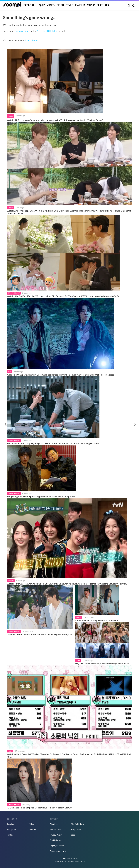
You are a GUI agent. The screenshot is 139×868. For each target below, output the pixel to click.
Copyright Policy (57, 846)
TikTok (31, 824)
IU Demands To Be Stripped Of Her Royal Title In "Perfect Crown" (40, 808)
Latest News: (32, 40)
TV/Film (11, 580)
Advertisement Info (58, 851)
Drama (11, 116)
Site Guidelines (77, 824)
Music (91, 5)
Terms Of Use (56, 829)
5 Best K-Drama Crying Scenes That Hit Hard (97, 620)
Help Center (76, 829)
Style (69, 5)
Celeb (60, 5)
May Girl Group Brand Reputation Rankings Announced (102, 664)
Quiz (42, 5)
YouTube (32, 829)
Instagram (12, 829)
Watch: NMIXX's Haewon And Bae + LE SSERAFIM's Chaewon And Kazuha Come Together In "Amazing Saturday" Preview (67, 584)
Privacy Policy (56, 835)
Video (51, 5)
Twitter (10, 835)
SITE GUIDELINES (47, 31)
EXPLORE (29, 5)
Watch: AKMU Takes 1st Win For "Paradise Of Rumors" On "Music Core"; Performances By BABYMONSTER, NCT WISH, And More (69, 756)
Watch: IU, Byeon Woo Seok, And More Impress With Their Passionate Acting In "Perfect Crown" (55, 120)
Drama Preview (14, 293)
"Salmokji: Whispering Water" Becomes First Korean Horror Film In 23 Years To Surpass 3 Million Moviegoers (60, 375)
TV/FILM (80, 5)
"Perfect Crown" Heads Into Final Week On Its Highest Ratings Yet (40, 634)
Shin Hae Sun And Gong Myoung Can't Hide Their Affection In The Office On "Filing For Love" (53, 443)
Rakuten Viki (75, 861)
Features (103, 5)
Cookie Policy (56, 840)
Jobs (73, 835)
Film (10, 371)
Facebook (11, 824)
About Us (54, 824)
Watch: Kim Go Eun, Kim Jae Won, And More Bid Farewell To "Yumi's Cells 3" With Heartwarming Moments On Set (64, 296)
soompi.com (22, 31)
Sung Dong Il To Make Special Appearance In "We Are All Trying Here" (41, 496)
